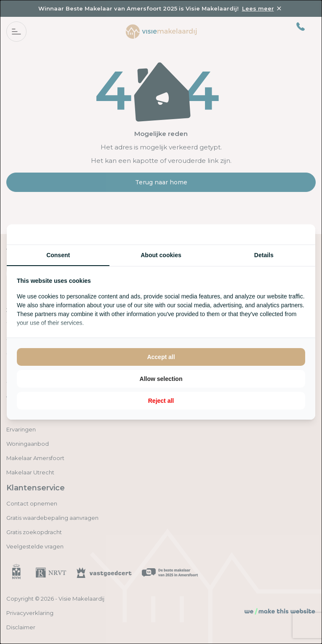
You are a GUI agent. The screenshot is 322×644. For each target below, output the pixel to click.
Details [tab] (264, 255)
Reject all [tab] (161, 401)
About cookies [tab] (161, 255)
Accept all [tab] (161, 357)
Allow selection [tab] (161, 379)
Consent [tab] (58, 255)
